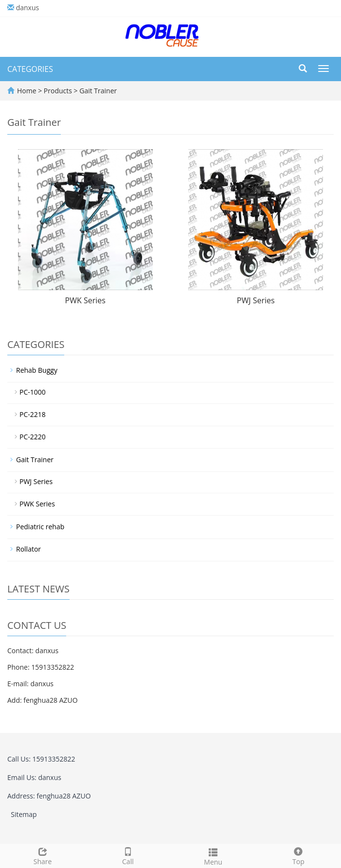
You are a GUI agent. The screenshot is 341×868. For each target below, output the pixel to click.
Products (59, 91)
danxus (28, 8)
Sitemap (24, 814)
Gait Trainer (98, 91)
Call (128, 855)
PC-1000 (33, 392)
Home (27, 91)
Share (43, 855)
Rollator (28, 549)
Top (298, 855)
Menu (213, 856)
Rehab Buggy (37, 370)
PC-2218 (33, 414)
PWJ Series (256, 300)
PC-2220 (33, 437)
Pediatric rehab (40, 527)
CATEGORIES (30, 69)
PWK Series (85, 300)
